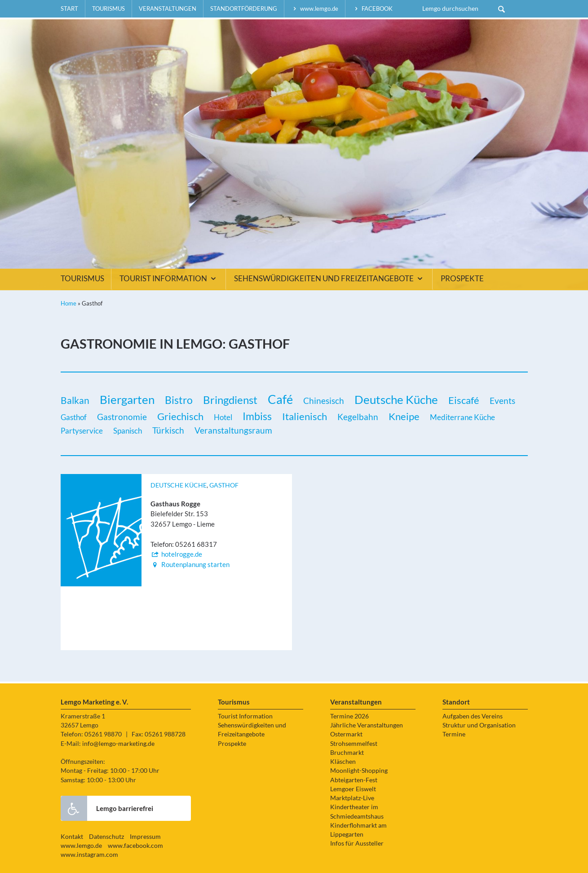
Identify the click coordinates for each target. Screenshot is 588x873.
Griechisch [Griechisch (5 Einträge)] (180, 416)
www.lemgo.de (315, 9)
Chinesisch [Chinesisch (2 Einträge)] (324, 401)
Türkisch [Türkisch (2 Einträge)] (168, 430)
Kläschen (343, 762)
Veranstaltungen (168, 9)
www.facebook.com (135, 846)
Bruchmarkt (347, 753)
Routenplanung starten (190, 564)
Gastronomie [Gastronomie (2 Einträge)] (122, 417)
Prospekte (462, 279)
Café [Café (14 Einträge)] (280, 399)
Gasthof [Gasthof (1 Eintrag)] (74, 417)
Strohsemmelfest (354, 744)
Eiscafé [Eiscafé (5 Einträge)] (464, 400)
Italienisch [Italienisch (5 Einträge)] (305, 416)
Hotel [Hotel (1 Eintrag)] (223, 417)
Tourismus (108, 9)
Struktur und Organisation (479, 725)
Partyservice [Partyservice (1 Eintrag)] (82, 431)
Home (69, 303)
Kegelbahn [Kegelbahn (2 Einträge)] (358, 417)
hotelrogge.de (176, 554)
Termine (454, 734)
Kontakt (72, 837)
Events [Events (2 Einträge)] (502, 401)
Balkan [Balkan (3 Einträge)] (75, 400)
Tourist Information (169, 279)
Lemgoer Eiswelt (353, 789)
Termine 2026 (349, 716)
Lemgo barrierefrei (107, 808)
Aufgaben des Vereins (473, 716)
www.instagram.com (89, 855)
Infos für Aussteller (357, 843)
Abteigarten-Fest (354, 780)
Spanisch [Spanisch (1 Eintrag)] (128, 431)
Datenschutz (106, 837)
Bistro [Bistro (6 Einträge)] (179, 400)
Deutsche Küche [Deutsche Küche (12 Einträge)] (396, 399)
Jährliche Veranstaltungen (367, 725)
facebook (372, 9)
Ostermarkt (346, 734)
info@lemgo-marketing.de (118, 744)
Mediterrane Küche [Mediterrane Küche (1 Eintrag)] (462, 417)
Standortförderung (244, 9)
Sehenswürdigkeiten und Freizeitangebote (330, 279)
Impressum (145, 837)
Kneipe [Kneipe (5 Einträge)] (404, 416)
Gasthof (224, 485)
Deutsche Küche (179, 485)
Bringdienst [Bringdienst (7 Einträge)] (230, 400)
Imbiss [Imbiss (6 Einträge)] (257, 416)
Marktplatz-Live (352, 798)
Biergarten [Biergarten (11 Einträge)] (127, 399)
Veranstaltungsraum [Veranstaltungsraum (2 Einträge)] (233, 430)
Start (69, 9)
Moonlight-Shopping (359, 771)
